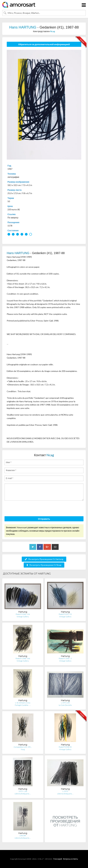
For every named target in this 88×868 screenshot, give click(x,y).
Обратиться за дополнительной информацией (44, 44)
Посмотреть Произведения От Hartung (44, 559)
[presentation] (27, 509)
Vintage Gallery (23, 617)
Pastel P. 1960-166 (23, 658)
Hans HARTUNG (23, 27)
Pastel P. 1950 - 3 (65, 658)
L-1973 (65, 791)
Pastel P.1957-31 (65, 614)
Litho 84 (23, 836)
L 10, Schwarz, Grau (23, 703)
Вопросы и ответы (70, 859)
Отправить (44, 519)
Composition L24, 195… (23, 747)
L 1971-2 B (65, 703)
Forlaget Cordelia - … (23, 705)
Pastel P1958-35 (65, 747)
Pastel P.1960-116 (23, 614)
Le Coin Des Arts (65, 705)
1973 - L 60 (23, 791)
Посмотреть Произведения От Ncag (44, 565)
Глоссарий (58, 859)
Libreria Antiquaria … (23, 794)
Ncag (53, 31)
